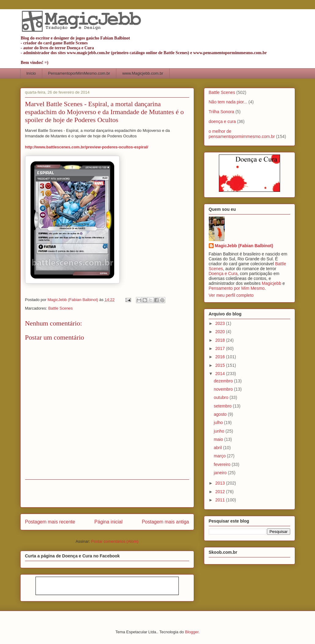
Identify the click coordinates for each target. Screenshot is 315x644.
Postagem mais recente (50, 522)
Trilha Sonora (222, 112)
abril (218, 448)
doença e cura (222, 121)
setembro (223, 406)
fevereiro (223, 464)
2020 (221, 332)
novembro (224, 389)
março (220, 456)
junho (219, 431)
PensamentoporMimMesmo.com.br (79, 73)
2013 (221, 483)
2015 (221, 365)
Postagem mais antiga (165, 522)
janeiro (221, 473)
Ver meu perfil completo (231, 295)
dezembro (224, 381)
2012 (221, 492)
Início (31, 73)
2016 (221, 357)
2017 (221, 348)
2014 (221, 374)
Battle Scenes (60, 308)
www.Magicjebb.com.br (143, 73)
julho (219, 423)
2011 (221, 500)
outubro (221, 397)
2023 (221, 323)
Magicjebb (272, 283)
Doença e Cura (223, 274)
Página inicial (108, 522)
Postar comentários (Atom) (115, 541)
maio (219, 439)
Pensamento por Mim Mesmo (237, 288)
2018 (221, 340)
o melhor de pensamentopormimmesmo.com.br (242, 134)
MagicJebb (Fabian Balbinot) (244, 246)
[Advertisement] (107, 493)
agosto (221, 414)
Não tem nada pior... (228, 102)
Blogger (192, 632)
